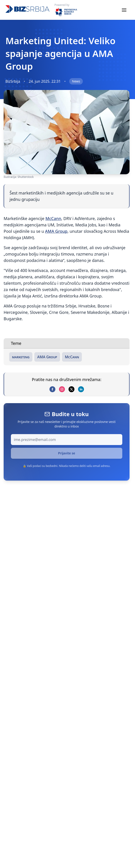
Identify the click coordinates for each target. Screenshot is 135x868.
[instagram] (62, 389)
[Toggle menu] (124, 10)
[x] (71, 389)
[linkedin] (81, 389)
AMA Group (56, 231)
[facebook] (52, 389)
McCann (53, 218)
